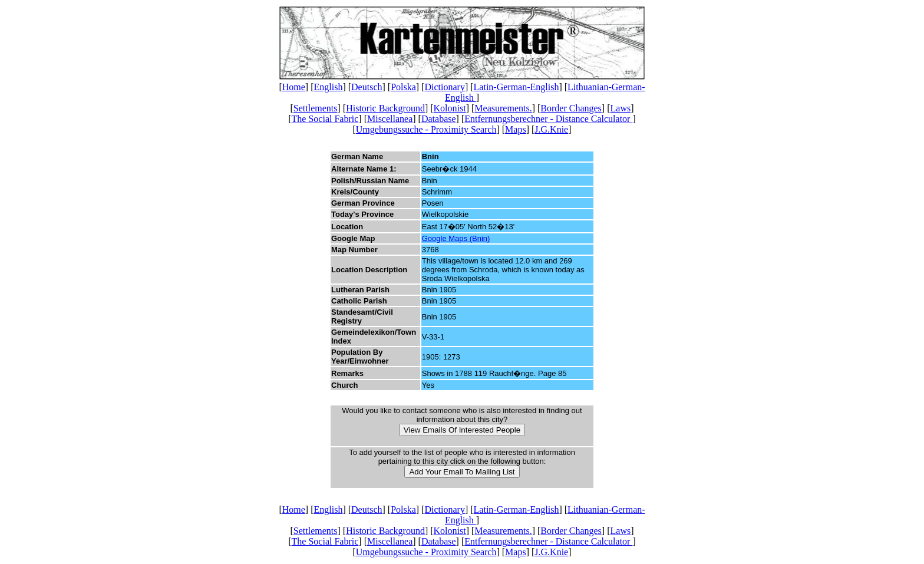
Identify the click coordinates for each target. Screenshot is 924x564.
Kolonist (450, 108)
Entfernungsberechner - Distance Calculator (548, 119)
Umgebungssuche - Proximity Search (426, 129)
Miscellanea (390, 119)
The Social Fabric (325, 119)
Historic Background (385, 108)
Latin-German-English (517, 87)
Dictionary (444, 87)
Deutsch (367, 87)
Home (294, 87)
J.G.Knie (551, 129)
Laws (621, 108)
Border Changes (571, 108)
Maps (516, 129)
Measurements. (503, 108)
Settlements (316, 108)
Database (439, 119)
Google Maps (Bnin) (456, 238)
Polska (403, 87)
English (329, 87)
